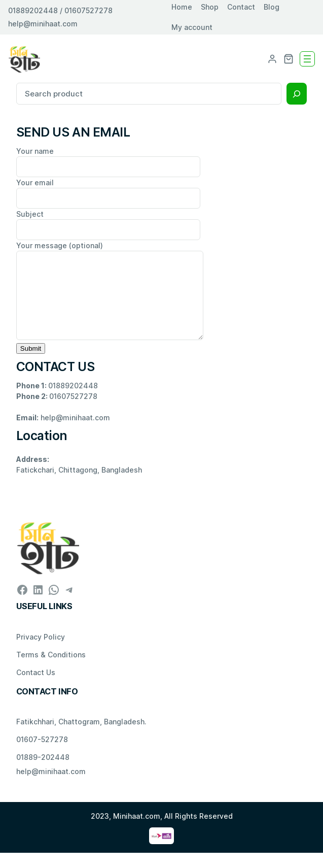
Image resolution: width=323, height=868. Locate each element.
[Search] (297, 94)
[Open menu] (307, 59)
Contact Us (36, 688)
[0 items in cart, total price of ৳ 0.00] (289, 59)
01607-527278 (42, 755)
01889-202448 (43, 772)
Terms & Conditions (51, 670)
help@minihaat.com (43, 24)
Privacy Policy (41, 652)
